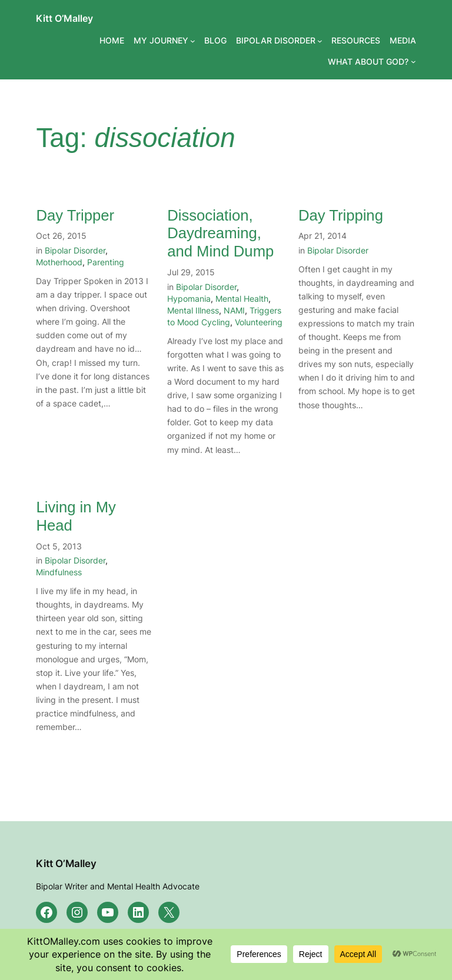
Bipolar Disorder (75, 250)
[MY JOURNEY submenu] (193, 41)
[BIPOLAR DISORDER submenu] (320, 41)
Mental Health (242, 299)
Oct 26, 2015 (61, 236)
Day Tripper (75, 215)
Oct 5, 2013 (59, 546)
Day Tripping (341, 215)
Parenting (106, 262)
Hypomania (189, 299)
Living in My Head (76, 516)
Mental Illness (193, 310)
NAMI (234, 310)
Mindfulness (59, 572)
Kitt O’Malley (64, 18)
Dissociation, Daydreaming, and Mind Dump (220, 234)
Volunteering (259, 322)
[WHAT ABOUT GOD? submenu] (413, 61)
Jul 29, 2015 (191, 272)
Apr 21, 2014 (323, 236)
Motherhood (59, 262)
